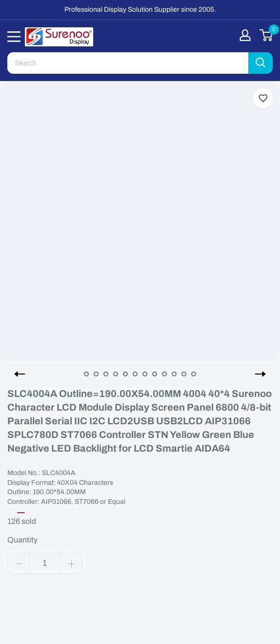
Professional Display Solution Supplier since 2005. (140, 10)
